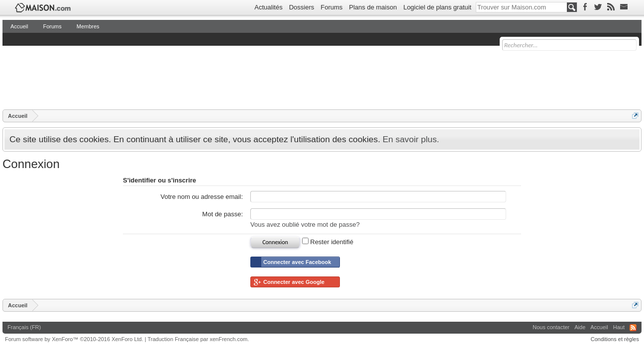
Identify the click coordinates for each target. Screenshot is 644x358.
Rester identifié (328, 242)
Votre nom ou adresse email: (202, 197)
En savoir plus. (411, 139)
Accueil (19, 26)
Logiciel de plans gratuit (437, 7)
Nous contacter (551, 327)
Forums (331, 7)
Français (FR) (24, 327)
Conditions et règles (615, 339)
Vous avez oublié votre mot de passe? (305, 224)
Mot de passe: (222, 214)
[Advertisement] (184, 77)
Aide (580, 327)
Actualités (268, 7)
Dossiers (302, 7)
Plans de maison (373, 7)
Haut (619, 327)
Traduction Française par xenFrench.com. (199, 339)
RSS (633, 328)
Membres (88, 26)
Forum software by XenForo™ (74, 339)
